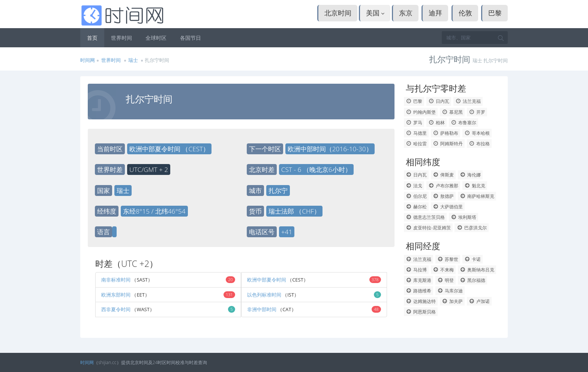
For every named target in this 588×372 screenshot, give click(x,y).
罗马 (414, 123)
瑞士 (134, 60)
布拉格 (479, 144)
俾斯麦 (443, 175)
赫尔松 (416, 207)
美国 (375, 13)
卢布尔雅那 (443, 186)
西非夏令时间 (116, 309)
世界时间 (121, 38)
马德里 (416, 133)
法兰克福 (468, 101)
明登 (446, 280)
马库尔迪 (450, 291)
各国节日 (190, 38)
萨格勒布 (446, 133)
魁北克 (475, 186)
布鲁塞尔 (464, 123)
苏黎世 (448, 259)
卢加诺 (479, 301)
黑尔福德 (473, 280)
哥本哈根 (477, 133)
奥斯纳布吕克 (477, 270)
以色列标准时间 (265, 295)
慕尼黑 (452, 112)
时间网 (88, 60)
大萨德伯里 (448, 207)
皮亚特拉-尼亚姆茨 (428, 228)
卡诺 (473, 259)
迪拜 (435, 13)
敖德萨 (443, 196)
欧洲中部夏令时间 (267, 280)
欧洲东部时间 (116, 295)
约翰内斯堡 (421, 112)
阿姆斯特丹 (448, 144)
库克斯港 (419, 280)
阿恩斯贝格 (421, 312)
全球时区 (156, 38)
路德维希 (419, 291)
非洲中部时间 (262, 309)
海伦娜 (470, 175)
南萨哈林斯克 (477, 196)
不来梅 (443, 270)
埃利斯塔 (464, 217)
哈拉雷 (416, 144)
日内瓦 (439, 101)
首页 (92, 38)
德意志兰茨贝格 (425, 217)
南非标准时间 (116, 280)
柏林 (437, 123)
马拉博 (416, 270)
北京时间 (338, 13)
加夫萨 (452, 301)
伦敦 (465, 13)
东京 (406, 13)
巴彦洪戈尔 (472, 228)
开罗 (477, 112)
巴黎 (495, 13)
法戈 (414, 186)
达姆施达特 (421, 301)
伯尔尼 (416, 196)
